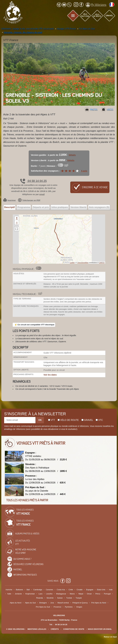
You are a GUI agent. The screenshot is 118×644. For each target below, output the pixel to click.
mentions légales (37, 629)
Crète (71, 590)
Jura (52, 603)
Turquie (79, 598)
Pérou (98, 594)
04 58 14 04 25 (33, 181)
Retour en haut (110, 637)
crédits (55, 629)
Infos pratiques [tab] (60, 207)
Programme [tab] (24, 207)
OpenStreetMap (83, 263)
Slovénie (50, 598)
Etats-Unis (101, 590)
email (42, 194)
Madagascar (61, 594)
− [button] (17, 223)
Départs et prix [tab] (41, 207)
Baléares (19, 590)
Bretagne (43, 603)
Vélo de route (68, 420)
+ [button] (17, 218)
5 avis (84, 171)
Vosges (79, 607)
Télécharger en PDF (29, 200)
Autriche (9, 590)
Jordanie (18, 594)
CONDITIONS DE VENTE (74, 629)
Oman (89, 594)
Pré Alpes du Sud (43, 607)
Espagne (90, 590)
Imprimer (10, 200)
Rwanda (40, 598)
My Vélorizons (96, 5)
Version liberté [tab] (78, 207)
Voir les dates (50, 375)
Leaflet (72, 263)
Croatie (80, 590)
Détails (72, 155)
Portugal (107, 594)
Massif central (63, 603)
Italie (9, 594)
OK (40, 420)
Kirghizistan (30, 594)
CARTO (102, 263)
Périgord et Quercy (80, 603)
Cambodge (38, 590)
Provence (57, 607)
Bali (28, 590)
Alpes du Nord (15, 603)
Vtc (99, 420)
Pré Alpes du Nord (99, 603)
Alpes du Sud (30, 603)
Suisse (60, 598)
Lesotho (49, 594)
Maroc (72, 594)
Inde (111, 590)
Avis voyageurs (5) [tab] (99, 207)
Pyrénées (69, 607)
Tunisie (69, 598)
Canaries (49, 590)
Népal (81, 594)
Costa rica (61, 590)
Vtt (52, 420)
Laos (40, 594)
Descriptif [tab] (10, 207)
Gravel (87, 420)
